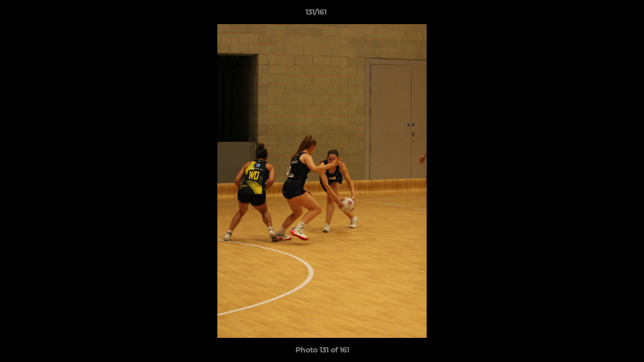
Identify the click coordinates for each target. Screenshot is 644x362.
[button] (602, 15)
